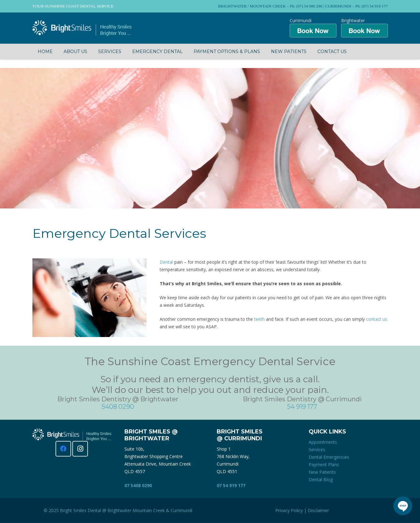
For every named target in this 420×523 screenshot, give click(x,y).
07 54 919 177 (231, 485)
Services (317, 450)
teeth (259, 319)
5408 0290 (118, 407)
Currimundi (181, 510)
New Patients (322, 472)
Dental (166, 262)
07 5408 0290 (138, 485)
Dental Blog (321, 479)
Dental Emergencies (329, 457)
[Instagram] (80, 449)
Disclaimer (318, 510)
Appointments (323, 442)
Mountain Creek (149, 510)
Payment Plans (324, 464)
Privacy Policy (289, 510)
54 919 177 (302, 407)
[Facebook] (63, 449)
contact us (377, 319)
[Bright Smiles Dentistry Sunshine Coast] (82, 28)
